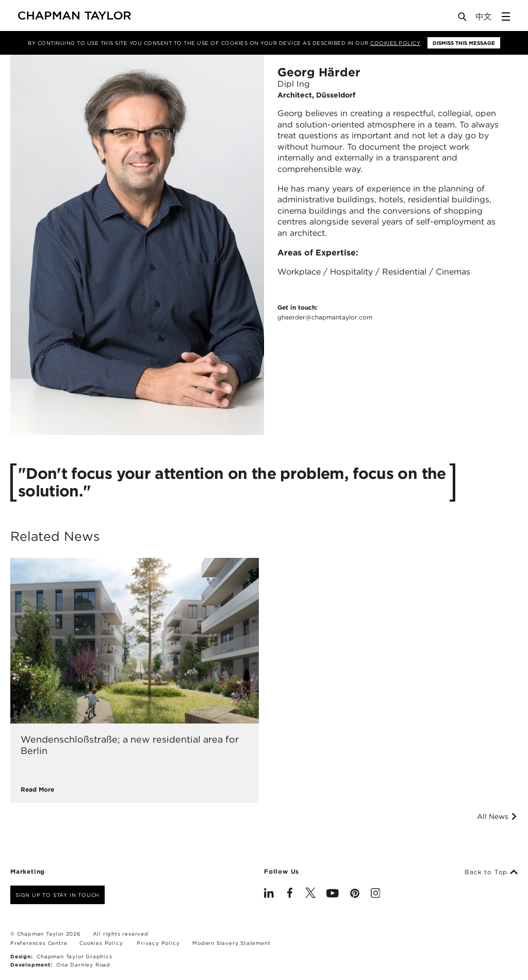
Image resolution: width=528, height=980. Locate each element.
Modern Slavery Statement (231, 943)
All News (497, 816)
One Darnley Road (83, 965)
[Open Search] (463, 19)
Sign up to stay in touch (57, 895)
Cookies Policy (395, 43)
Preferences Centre (39, 943)
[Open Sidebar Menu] (506, 17)
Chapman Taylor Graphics (74, 956)
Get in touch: (325, 313)
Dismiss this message (464, 43)
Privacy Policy (158, 943)
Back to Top (491, 872)
